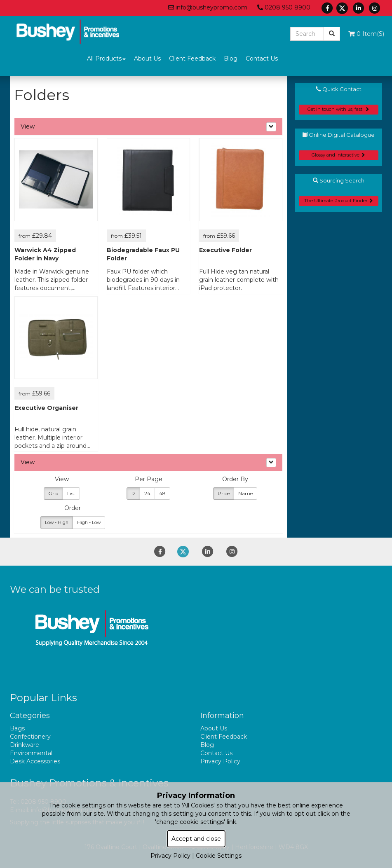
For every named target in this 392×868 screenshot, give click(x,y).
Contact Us (262, 58)
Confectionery (30, 737)
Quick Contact (339, 89)
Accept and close (196, 839)
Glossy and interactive (338, 155)
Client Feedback (192, 58)
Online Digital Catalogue (338, 135)
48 (162, 493)
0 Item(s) (366, 34)
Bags (17, 728)
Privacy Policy (220, 761)
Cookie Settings (219, 856)
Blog (231, 58)
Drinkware (25, 745)
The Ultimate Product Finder (339, 201)
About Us (147, 58)
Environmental (31, 753)
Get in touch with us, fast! (338, 109)
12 (133, 493)
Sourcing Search (339, 180)
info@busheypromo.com (208, 7)
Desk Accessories (35, 761)
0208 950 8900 (284, 7)
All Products (106, 58)
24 (147, 493)
